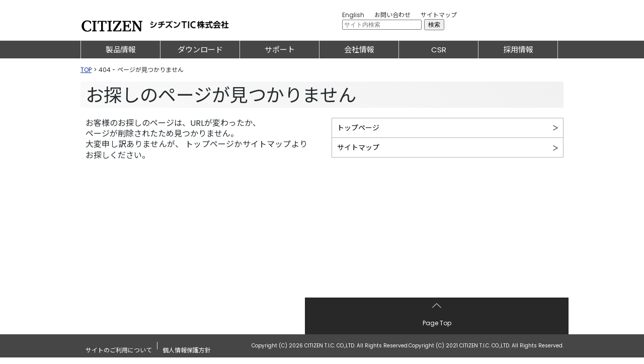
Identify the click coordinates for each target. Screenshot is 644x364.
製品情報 (121, 50)
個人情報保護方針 (187, 352)
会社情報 (359, 50)
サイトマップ (439, 15)
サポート (280, 50)
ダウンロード (200, 50)
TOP (86, 70)
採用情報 (518, 50)
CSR (439, 50)
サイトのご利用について (119, 352)
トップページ (358, 128)
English (353, 15)
